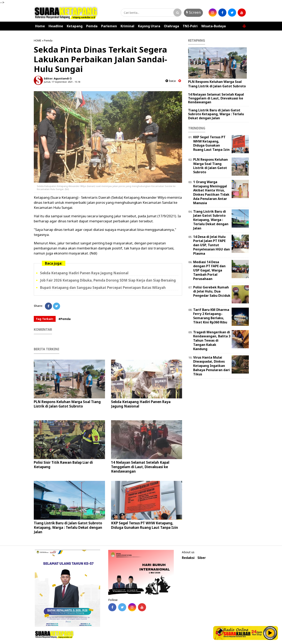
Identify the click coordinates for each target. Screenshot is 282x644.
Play (270, 633)
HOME (38, 40)
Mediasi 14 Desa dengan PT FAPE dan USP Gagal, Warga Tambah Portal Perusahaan (209, 270)
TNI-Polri (190, 26)
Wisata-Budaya (214, 26)
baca (171, 81)
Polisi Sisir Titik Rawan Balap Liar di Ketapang (63, 465)
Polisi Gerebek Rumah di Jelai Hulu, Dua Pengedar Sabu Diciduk (212, 291)
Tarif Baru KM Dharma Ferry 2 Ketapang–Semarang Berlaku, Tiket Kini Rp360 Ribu (211, 316)
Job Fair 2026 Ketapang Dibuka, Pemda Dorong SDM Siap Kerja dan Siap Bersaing (108, 280)
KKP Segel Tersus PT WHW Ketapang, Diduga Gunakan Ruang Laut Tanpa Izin (145, 525)
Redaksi (188, 558)
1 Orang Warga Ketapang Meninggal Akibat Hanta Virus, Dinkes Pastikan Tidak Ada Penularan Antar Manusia (211, 192)
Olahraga (171, 26)
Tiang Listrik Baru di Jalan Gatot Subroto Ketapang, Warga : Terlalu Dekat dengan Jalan (68, 527)
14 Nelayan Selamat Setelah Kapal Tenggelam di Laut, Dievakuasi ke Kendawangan (140, 467)
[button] (244, 24)
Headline (56, 26)
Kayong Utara (149, 26)
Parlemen (109, 26)
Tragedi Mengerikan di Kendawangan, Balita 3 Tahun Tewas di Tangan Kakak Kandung (212, 340)
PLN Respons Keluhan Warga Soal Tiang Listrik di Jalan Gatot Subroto (67, 404)
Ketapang (75, 26)
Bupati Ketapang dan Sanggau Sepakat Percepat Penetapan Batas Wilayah (103, 288)
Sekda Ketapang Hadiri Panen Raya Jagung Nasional (84, 273)
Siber (202, 558)
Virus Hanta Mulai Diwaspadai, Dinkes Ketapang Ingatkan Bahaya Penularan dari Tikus (211, 366)
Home (40, 26)
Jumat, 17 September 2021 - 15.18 (62, 82)
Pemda (92, 26)
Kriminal (127, 26)
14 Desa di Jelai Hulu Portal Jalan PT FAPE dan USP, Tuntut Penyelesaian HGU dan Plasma (211, 245)
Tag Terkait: (45, 319)
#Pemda (65, 319)
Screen (193, 12)
